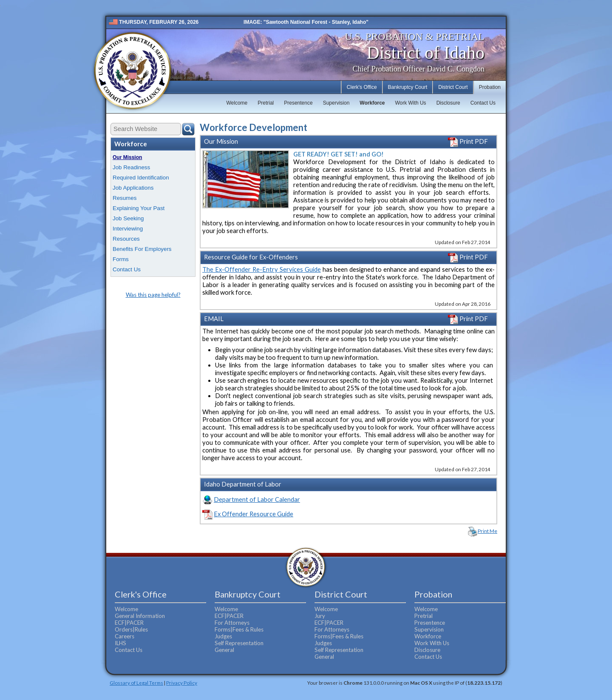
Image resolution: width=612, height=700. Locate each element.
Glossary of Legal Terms (136, 683)
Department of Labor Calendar (257, 499)
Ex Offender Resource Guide (254, 514)
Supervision (336, 103)
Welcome (237, 103)
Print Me (487, 531)
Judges (223, 636)
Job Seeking (128, 218)
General (224, 650)
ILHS (120, 643)
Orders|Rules (131, 629)
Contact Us (483, 103)
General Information (140, 616)
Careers (125, 636)
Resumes (125, 198)
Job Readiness (131, 167)
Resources (126, 239)
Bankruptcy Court (408, 87)
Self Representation (239, 643)
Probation (490, 87)
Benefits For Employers (142, 249)
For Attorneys (232, 623)
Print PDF (468, 141)
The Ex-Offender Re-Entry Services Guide (262, 269)
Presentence (298, 103)
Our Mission (127, 157)
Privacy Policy (182, 683)
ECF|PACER (129, 623)
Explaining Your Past (139, 208)
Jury (320, 616)
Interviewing (128, 229)
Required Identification (141, 178)
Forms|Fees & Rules (239, 629)
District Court (453, 87)
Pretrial (266, 103)
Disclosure (448, 103)
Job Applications (133, 188)
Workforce (372, 103)
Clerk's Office (362, 87)
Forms (121, 259)
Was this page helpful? (153, 295)
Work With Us (411, 103)
